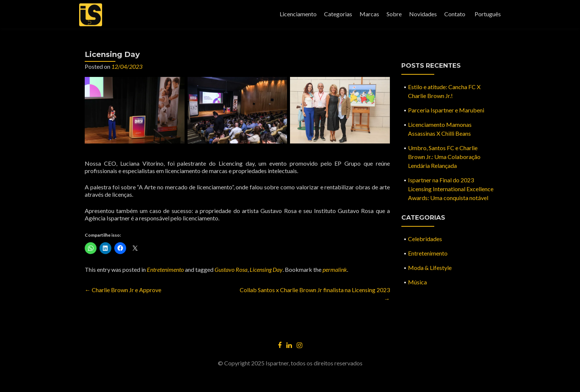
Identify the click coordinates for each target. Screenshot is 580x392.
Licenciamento (298, 14)
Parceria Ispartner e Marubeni (446, 110)
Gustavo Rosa (231, 269)
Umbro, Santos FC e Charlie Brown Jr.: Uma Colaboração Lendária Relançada (444, 157)
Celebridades (425, 239)
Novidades (423, 14)
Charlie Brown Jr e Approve (123, 290)
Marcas (369, 14)
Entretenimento (165, 269)
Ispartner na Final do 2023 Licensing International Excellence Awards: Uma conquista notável (451, 189)
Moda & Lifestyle (430, 268)
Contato (455, 14)
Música (417, 282)
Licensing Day (266, 269)
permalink (335, 269)
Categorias (338, 14)
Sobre (394, 14)
